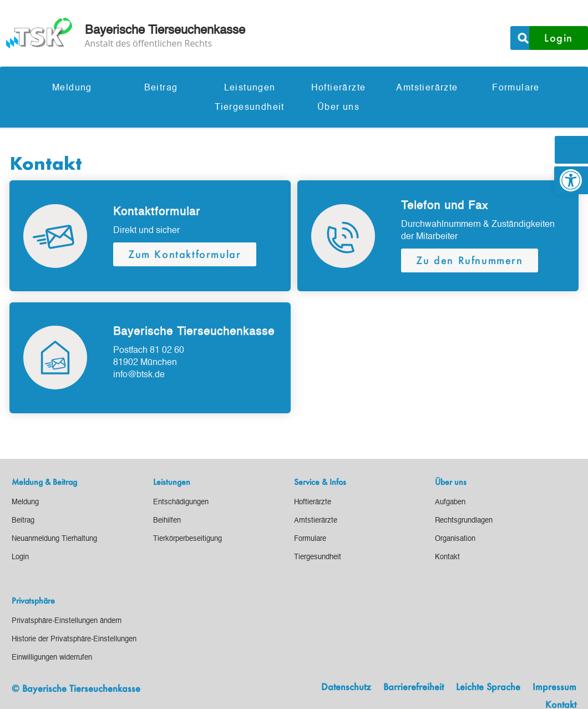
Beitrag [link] (161, 88)
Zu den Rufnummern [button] (469, 260)
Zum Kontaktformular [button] (184, 254)
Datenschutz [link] (346, 687)
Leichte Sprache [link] (488, 687)
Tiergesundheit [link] (250, 108)
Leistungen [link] (250, 88)
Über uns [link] (338, 108)
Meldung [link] (72, 88)
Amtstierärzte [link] (427, 88)
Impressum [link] (554, 687)
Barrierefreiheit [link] (414, 687)
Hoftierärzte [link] (339, 88)
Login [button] (559, 38)
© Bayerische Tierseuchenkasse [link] (76, 688)
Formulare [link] (516, 88)
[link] (571, 180)
